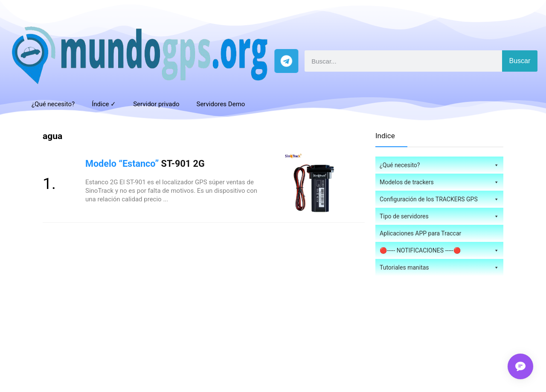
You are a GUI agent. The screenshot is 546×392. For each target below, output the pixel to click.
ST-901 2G (145, 164)
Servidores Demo (221, 104)
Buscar (520, 61)
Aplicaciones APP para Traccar (420, 233)
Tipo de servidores (439, 216)
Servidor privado (156, 104)
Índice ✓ (104, 104)
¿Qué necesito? (53, 104)
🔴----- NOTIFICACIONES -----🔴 (439, 250)
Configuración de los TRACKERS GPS (439, 199)
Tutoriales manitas (439, 267)
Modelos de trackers (439, 182)
